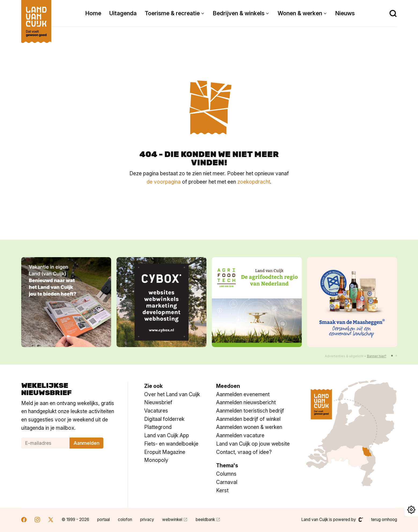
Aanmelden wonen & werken (249, 427)
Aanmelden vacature (240, 435)
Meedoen (228, 386)
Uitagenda (123, 13)
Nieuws (345, 13)
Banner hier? (377, 356)
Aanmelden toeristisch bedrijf (250, 411)
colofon (125, 520)
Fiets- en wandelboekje (171, 444)
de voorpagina (164, 182)
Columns (226, 474)
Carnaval (227, 482)
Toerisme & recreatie (172, 13)
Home (93, 13)
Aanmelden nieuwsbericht (246, 402)
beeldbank (205, 520)
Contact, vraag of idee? (244, 452)
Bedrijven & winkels (239, 13)
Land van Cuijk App (167, 435)
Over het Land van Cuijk (172, 394)
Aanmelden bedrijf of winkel (248, 419)
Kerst (222, 490)
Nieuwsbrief (158, 402)
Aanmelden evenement (243, 394)
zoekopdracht (254, 182)
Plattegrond (158, 427)
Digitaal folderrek (164, 419)
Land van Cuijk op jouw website (253, 444)
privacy (147, 520)
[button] (392, 356)
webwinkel (172, 520)
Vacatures (156, 411)
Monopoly (156, 460)
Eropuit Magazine (165, 452)
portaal (103, 520)
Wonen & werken (300, 13)
